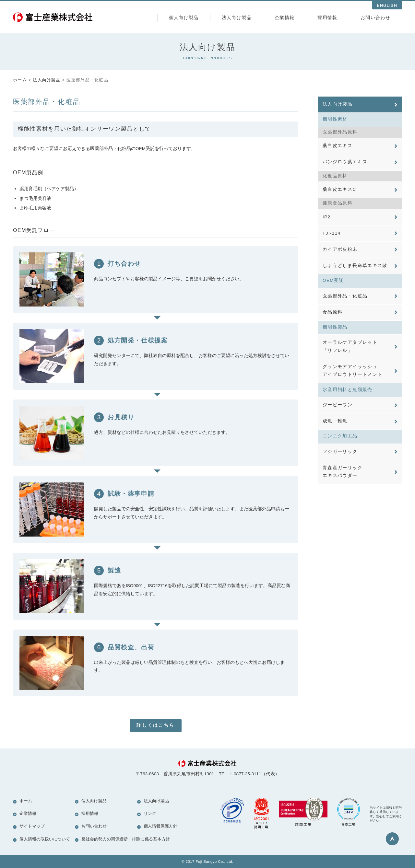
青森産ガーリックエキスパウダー (343, 483)
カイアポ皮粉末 (340, 254)
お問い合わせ (375, 18)
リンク (150, 813)
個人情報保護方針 (160, 826)
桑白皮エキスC (339, 192)
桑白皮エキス (338, 147)
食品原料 (332, 319)
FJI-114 (332, 237)
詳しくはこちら (155, 725)
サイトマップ (32, 826)
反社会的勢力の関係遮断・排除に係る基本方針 (126, 839)
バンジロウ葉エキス (345, 164)
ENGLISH (387, 6)
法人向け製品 (237, 18)
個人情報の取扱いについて (45, 839)
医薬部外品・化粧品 (345, 302)
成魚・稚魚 (335, 431)
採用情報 (327, 18)
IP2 (326, 220)
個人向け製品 (184, 18)
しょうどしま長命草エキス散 (355, 271)
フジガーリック (340, 462)
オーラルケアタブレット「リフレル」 (350, 354)
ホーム (20, 80)
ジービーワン (338, 414)
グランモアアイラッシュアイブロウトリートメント (352, 379)
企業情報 (285, 18)
